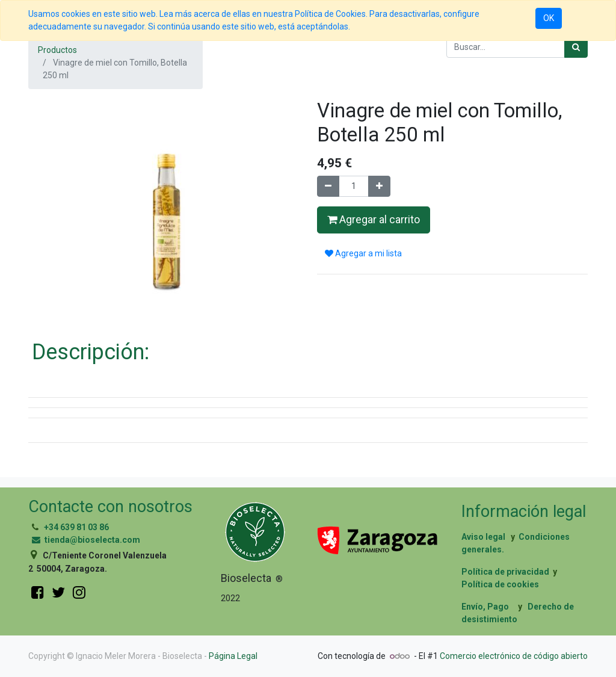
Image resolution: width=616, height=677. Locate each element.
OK (549, 18)
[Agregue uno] (379, 186)
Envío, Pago (485, 607)
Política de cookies (500, 584)
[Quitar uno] (328, 186)
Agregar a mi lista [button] (363, 253)
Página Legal (233, 656)
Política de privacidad (505, 572)
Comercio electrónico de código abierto (514, 656)
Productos (57, 50)
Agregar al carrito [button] (374, 220)
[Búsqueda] (576, 47)
